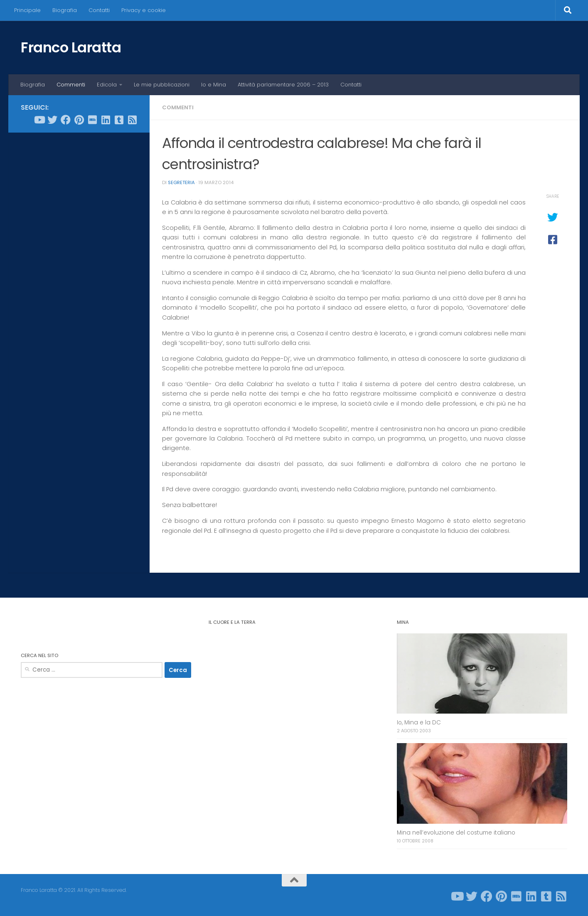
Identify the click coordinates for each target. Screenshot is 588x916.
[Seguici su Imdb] (92, 120)
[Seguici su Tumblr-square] (119, 120)
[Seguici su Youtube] (39, 120)
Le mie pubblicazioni (162, 85)
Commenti (71, 85)
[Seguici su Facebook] (66, 120)
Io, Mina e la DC (419, 723)
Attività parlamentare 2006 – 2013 (283, 85)
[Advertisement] (79, 266)
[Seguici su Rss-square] (132, 120)
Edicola (107, 85)
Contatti (99, 10)
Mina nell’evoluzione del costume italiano (456, 833)
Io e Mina (214, 85)
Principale (27, 10)
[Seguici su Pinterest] (79, 120)
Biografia (65, 10)
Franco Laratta (71, 47)
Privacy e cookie (144, 10)
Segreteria (181, 182)
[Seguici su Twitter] (52, 120)
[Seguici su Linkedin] (106, 120)
